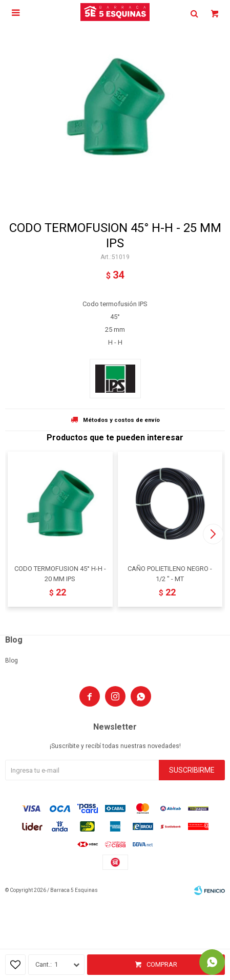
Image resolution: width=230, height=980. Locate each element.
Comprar (162, 964)
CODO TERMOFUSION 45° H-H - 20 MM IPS (60, 574)
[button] (213, 534)
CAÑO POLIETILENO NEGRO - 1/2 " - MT (170, 574)
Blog (12, 661)
